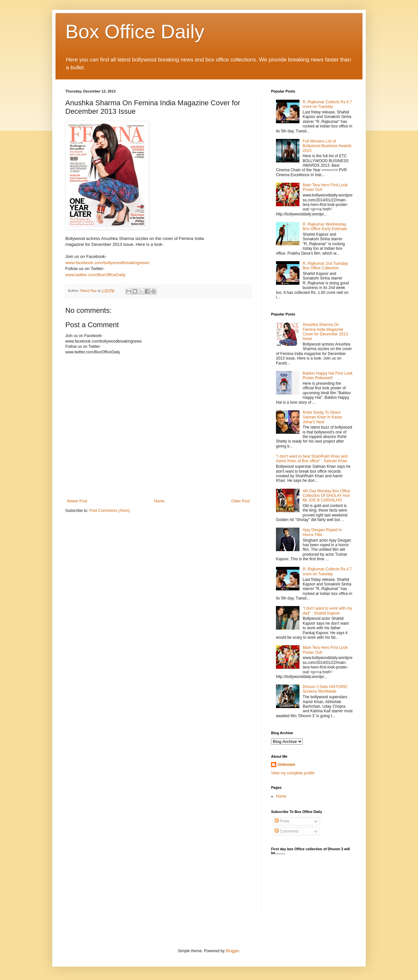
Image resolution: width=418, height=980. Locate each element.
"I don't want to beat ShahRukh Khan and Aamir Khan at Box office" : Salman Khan (312, 459)
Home (159, 501)
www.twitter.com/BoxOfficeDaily (95, 275)
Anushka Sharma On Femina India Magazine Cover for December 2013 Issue (325, 332)
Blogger (232, 951)
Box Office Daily (135, 32)
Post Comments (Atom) (110, 511)
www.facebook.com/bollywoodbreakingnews (107, 263)
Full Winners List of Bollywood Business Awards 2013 (327, 146)
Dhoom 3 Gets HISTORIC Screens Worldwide (325, 689)
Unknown (286, 765)
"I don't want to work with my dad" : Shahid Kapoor (327, 611)
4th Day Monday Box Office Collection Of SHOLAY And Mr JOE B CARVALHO (327, 496)
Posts (282, 821)
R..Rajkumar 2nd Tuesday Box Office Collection (325, 266)
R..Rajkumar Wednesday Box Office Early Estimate (325, 227)
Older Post (241, 501)
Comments (287, 831)
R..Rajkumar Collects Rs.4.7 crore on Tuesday (327, 104)
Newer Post (77, 501)
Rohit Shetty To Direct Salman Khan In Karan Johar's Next (322, 417)
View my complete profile (293, 773)
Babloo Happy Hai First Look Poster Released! (328, 376)
